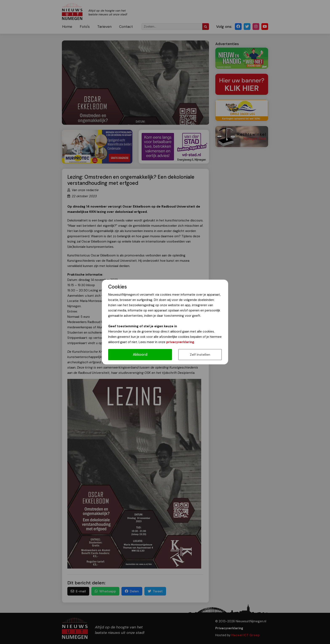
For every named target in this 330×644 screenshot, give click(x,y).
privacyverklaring (180, 342)
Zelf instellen (200, 355)
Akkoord (140, 354)
